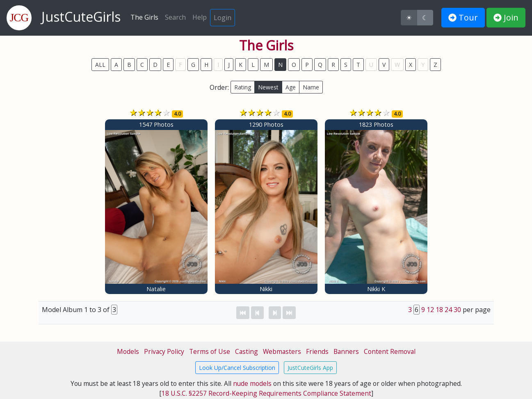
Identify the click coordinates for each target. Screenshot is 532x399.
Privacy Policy (164, 351)
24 (448, 310)
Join (506, 17)
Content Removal (390, 351)
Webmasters (282, 351)
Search (175, 17)
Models (128, 351)
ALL (100, 65)
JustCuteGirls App (310, 368)
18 (439, 310)
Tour (463, 17)
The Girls (144, 17)
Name (311, 87)
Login (223, 18)
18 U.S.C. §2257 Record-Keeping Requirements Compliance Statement (266, 393)
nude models (252, 383)
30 (457, 310)
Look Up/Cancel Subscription (237, 368)
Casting (247, 351)
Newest (268, 87)
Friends (317, 351)
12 (430, 310)
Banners (346, 351)
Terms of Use (210, 351)
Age (291, 87)
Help (200, 17)
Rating (243, 87)
